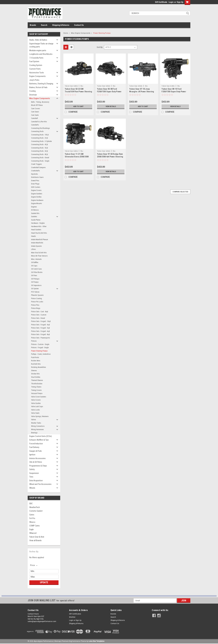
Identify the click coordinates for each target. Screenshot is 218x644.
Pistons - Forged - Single (40, 348)
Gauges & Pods (36, 451)
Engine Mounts (36, 203)
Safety (32, 469)
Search (44, 25)
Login (171, 2)
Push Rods (35, 357)
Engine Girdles (36, 197)
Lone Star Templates (97, 641)
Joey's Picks (34, 80)
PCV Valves (35, 292)
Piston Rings (36, 308)
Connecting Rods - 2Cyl (39, 138)
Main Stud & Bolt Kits (39, 253)
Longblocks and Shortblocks (41, 54)
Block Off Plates (37, 105)
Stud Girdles (36, 377)
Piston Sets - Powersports (41, 338)
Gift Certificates (75, 614)
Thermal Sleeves (37, 380)
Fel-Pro (32, 518)
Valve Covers (36, 400)
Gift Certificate (161, 2)
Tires (31, 477)
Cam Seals (35, 115)
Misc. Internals (36, 259)
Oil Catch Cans (36, 269)
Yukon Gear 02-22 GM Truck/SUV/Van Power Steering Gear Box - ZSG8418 (78, 92)
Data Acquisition (36, 481)
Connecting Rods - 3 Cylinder (42, 141)
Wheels (32, 488)
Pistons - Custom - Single (40, 344)
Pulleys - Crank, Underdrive (41, 354)
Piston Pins (35, 305)
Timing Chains (36, 387)
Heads (33, 236)
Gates (32, 515)
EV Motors (35, 210)
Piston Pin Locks (37, 302)
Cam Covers (36, 108)
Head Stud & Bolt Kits (39, 233)
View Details (111, 106)
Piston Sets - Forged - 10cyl (41, 321)
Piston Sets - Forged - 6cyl (40, 331)
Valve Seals (35, 413)
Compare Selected (180, 192)
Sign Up (180, 2)
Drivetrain (33, 95)
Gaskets (34, 217)
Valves (34, 420)
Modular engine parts (38, 50)
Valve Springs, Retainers (40, 416)
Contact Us (79, 25)
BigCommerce (75, 641)
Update (44, 582)
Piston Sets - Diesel (38, 318)
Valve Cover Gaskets (39, 397)
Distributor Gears (37, 177)
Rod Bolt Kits (36, 364)
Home (66, 33)
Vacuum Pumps (37, 393)
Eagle (31, 529)
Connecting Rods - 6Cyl (39, 151)
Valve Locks (35, 410)
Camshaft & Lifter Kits (39, 122)
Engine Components (37, 76)
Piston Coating (36, 298)
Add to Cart (78, 106)
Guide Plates (36, 220)
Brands (33, 25)
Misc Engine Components (40, 98)
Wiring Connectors (38, 426)
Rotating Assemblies (39, 367)
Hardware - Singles (38, 223)
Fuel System (34, 61)
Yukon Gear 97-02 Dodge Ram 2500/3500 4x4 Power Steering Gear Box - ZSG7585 (110, 157)
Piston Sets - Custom (39, 315)
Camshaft (35, 118)
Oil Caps (34, 266)
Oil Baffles (35, 262)
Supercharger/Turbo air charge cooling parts (41, 45)
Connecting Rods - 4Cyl (39, 144)
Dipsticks (34, 174)
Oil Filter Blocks (37, 272)
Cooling (32, 91)
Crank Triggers (36, 164)
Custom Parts (35, 69)
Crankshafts (35, 171)
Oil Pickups (35, 279)
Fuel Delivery (34, 447)
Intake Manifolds (37, 243)
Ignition (32, 455)
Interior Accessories (37, 458)
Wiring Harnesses (37, 429)
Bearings (34, 433)
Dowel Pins (35, 181)
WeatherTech (35, 507)
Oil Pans (34, 275)
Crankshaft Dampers (38, 167)
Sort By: (100, 47)
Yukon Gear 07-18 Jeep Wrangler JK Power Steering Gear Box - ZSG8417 (142, 92)
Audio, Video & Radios (38, 40)
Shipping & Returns (61, 25)
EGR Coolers (36, 187)
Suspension (34, 473)
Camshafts (35, 125)
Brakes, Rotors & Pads (38, 87)
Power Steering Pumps (39, 351)
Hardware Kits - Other (39, 226)
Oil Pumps (35, 282)
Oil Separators (36, 285)
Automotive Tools (37, 73)
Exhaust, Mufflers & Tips (39, 440)
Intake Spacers (36, 246)
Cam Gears (35, 112)
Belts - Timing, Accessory (40, 102)
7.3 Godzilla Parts (36, 58)
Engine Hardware (37, 200)
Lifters (33, 249)
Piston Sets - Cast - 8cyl (40, 312)
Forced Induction (36, 444)
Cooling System (36, 65)
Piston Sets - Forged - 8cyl (40, 334)
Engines (34, 207)
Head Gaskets (36, 230)
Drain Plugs (35, 184)
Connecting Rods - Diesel (40, 158)
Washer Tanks (36, 423)
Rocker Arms (36, 361)
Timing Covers (36, 390)
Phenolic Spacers (37, 295)
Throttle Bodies (37, 384)
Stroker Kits (35, 374)
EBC (31, 504)
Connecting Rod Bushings (40, 128)
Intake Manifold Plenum (40, 239)
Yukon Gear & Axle (37, 537)
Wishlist (72, 617)
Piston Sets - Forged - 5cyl (40, 328)
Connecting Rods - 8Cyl (39, 154)
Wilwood (33, 533)
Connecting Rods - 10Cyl (40, 135)
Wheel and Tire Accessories (40, 484)
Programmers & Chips (38, 466)
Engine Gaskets (37, 194)
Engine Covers (36, 190)
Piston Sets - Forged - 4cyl (40, 325)
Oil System (35, 289)
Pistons (34, 341)
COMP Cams (34, 526)
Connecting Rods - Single (40, 161)
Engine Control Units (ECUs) (41, 436)
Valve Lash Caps (37, 406)
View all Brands (35, 540)
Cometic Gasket (36, 511)
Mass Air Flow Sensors (39, 256)
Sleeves (34, 370)
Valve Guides (36, 403)
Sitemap (57, 641)
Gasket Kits (35, 213)
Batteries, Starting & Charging (41, 84)
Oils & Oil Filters (36, 462)
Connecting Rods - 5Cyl (39, 148)
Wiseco (32, 522)
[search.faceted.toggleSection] (34, 565)
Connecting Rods (37, 131)
